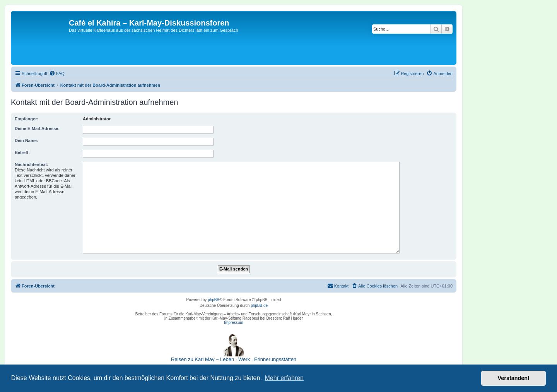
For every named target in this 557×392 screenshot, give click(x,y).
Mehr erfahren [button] (284, 378)
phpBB (214, 300)
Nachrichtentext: (32, 164)
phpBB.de (259, 306)
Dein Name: (26, 140)
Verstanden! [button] (514, 378)
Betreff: (22, 152)
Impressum (233, 323)
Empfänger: (26, 119)
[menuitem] (57, 74)
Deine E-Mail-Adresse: (37, 128)
